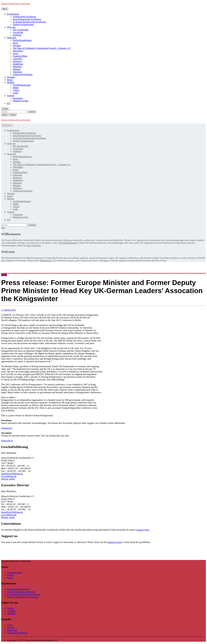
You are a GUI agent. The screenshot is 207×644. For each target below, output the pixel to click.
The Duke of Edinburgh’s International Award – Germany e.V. (42, 48)
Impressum (12, 630)
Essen (16, 53)
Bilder (16, 88)
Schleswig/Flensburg (23, 74)
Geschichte (18, 32)
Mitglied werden (21, 101)
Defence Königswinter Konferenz (23, 597)
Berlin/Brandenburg (22, 40)
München (17, 67)
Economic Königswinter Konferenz (29, 22)
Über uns (11, 27)
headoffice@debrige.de (12, 474)
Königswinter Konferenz (24, 17)
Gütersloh (17, 59)
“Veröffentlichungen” (68, 243)
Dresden (17, 46)
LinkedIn (11, 614)
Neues (4, 275)
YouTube (11, 611)
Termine (11, 77)
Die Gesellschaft (21, 30)
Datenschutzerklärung (17, 633)
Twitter (10, 608)
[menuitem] (9, 103)
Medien (11, 82)
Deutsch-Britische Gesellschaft (16, 4)
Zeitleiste (17, 35)
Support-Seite (143, 530)
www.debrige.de (9, 476)
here (106, 261)
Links (15, 93)
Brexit (10, 80)
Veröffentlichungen (22, 85)
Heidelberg (18, 64)
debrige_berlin (8, 479)
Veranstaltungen (15, 572)
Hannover (17, 61)
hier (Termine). (34, 245)
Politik (10, 575)
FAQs (10, 625)
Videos (16, 90)
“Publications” (46, 261)
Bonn (15, 43)
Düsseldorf (18, 51)
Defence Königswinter (23, 24)
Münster (17, 69)
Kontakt (11, 628)
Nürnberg (17, 72)
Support (11, 96)
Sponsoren (18, 98)
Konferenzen (13, 14)
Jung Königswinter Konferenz (27, 19)
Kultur (10, 578)
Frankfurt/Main (20, 56)
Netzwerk (12, 38)
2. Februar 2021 (9, 310)
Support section (114, 542)
